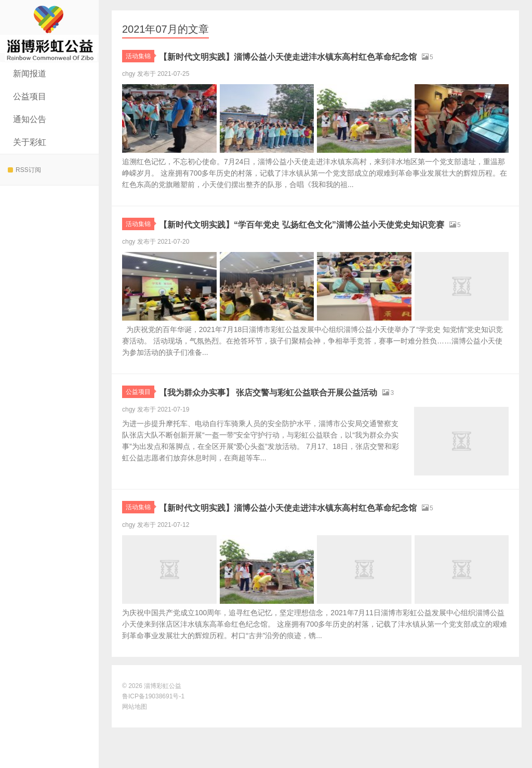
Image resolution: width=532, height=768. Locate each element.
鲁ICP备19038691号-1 (153, 737)
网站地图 (135, 747)
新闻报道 (30, 74)
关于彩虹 (30, 142)
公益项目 (30, 96)
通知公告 (30, 119)
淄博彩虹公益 (49, 31)
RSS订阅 (24, 170)
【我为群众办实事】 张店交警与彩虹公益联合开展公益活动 (309, 419)
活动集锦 (140, 56)
